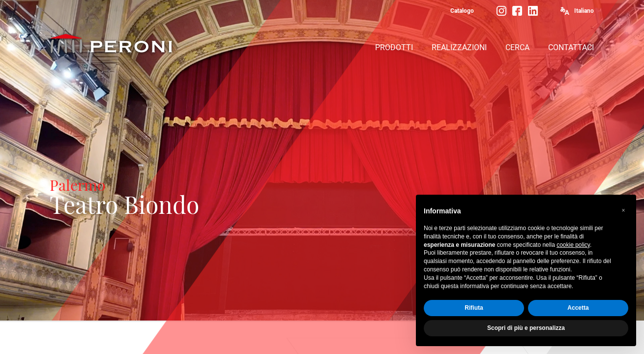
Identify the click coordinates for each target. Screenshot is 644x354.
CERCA (517, 47)
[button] (623, 210)
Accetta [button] (578, 308)
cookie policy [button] (573, 245)
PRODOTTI (394, 47)
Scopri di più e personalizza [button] (526, 328)
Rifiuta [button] (474, 308)
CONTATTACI (571, 47)
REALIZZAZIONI (459, 47)
